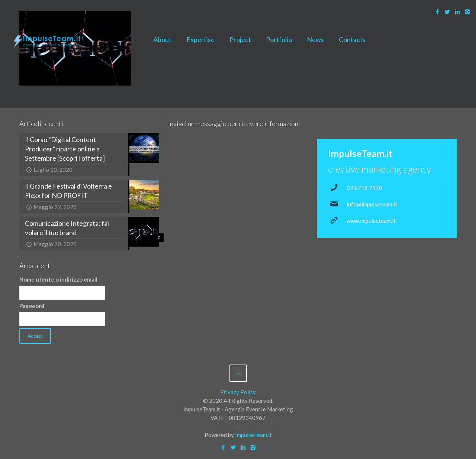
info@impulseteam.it (372, 204)
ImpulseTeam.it (253, 435)
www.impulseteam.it (371, 221)
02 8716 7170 (364, 188)
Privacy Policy (238, 392)
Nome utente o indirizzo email (58, 279)
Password (32, 306)
